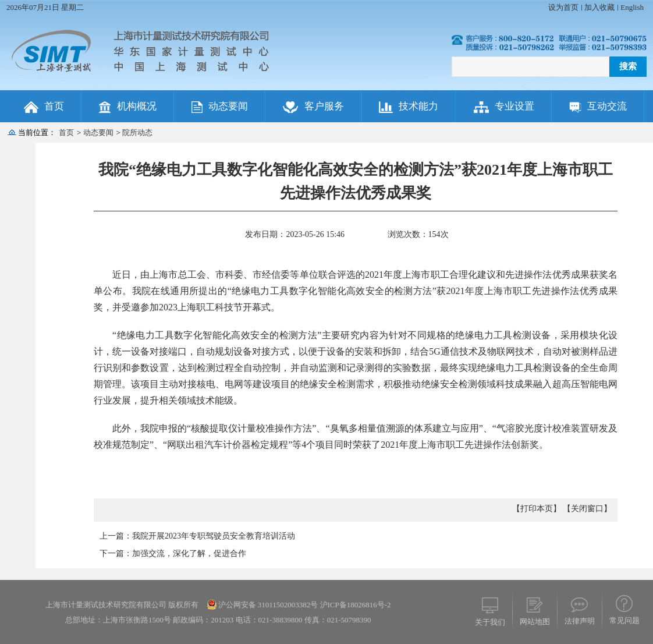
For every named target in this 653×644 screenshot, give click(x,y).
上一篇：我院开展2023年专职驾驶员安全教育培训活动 (197, 536)
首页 (66, 132)
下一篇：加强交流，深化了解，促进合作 (173, 553)
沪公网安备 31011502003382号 (268, 605)
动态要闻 (98, 132)
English (632, 7)
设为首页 (563, 7)
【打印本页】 (537, 509)
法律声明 (580, 621)
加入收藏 (599, 7)
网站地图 (535, 622)
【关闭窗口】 (587, 509)
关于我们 (490, 622)
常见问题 (624, 620)
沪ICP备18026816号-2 (354, 605)
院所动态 (137, 132)
